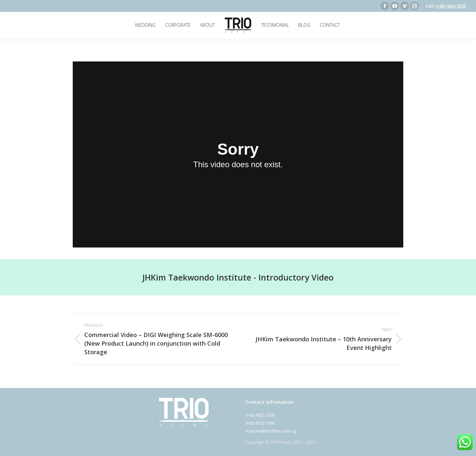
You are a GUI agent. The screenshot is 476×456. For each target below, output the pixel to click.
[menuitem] (145, 25)
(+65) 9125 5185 (260, 423)
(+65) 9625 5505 (451, 6)
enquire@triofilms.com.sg (271, 431)
